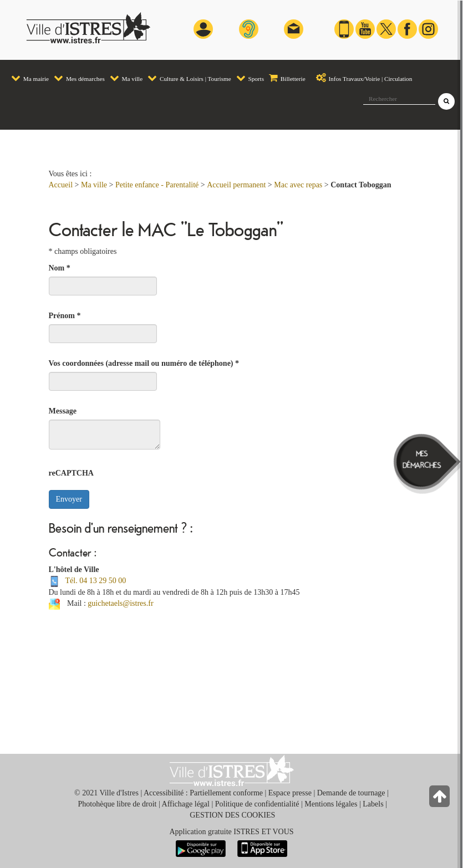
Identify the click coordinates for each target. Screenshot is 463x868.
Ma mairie (30, 78)
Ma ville (126, 78)
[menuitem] (30, 73)
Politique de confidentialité (257, 804)
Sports (250, 78)
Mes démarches (79, 78)
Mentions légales (331, 804)
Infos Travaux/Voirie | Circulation (362, 78)
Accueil (61, 185)
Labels (373, 804)
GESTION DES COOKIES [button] (232, 815)
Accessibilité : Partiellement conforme (203, 793)
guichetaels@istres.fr (120, 603)
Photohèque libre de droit (118, 804)
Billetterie (287, 78)
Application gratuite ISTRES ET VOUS (231, 832)
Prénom (65, 316)
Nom (60, 268)
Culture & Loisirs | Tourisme (189, 78)
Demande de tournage (351, 793)
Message (63, 411)
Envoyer (69, 499)
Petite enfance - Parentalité (157, 185)
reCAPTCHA (71, 473)
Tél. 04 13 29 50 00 (96, 581)
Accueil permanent (236, 185)
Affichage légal (186, 804)
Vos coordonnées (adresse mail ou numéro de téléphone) (144, 363)
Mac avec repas (298, 185)
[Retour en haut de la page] (441, 799)
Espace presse (290, 793)
